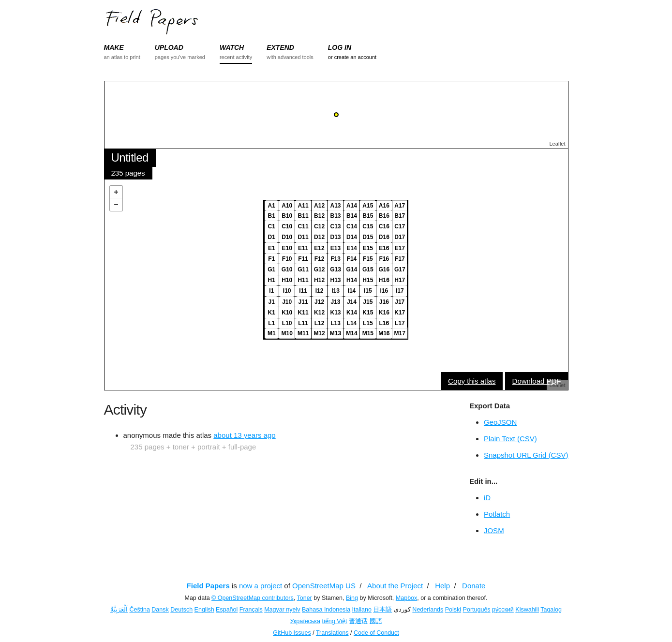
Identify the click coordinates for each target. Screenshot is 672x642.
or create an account (352, 57)
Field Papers (208, 586)
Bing (352, 598)
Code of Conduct (376, 633)
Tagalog (551, 610)
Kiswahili (527, 610)
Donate (474, 586)
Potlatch (497, 514)
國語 (376, 621)
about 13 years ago (244, 435)
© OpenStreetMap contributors (253, 598)
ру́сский (503, 610)
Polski (453, 610)
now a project (261, 586)
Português (477, 610)
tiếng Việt (335, 621)
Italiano (362, 610)
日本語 (382, 610)
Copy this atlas (472, 381)
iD (487, 498)
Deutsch (181, 610)
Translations (332, 633)
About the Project (395, 586)
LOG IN (340, 47)
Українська (305, 621)
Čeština (139, 610)
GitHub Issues (292, 633)
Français (251, 610)
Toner (305, 598)
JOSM (494, 530)
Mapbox (406, 598)
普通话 (358, 621)
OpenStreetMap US (324, 586)
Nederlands (428, 610)
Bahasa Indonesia (326, 610)
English (204, 610)
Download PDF (537, 381)
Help (442, 586)
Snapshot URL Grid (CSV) (526, 455)
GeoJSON (500, 422)
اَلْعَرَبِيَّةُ (119, 610)
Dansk (160, 610)
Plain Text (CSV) (510, 439)
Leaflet (557, 144)
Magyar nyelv (282, 610)
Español (227, 610)
